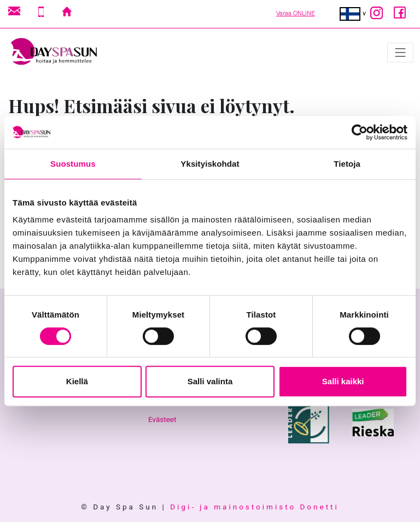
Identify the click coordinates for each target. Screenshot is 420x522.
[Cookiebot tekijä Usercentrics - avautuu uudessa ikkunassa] (360, 132)
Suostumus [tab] (73, 164)
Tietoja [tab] (347, 164)
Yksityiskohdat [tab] (210, 164)
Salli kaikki (343, 381)
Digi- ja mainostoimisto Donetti (255, 507)
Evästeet (162, 419)
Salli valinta (210, 381)
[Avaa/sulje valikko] (400, 52)
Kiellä (77, 381)
